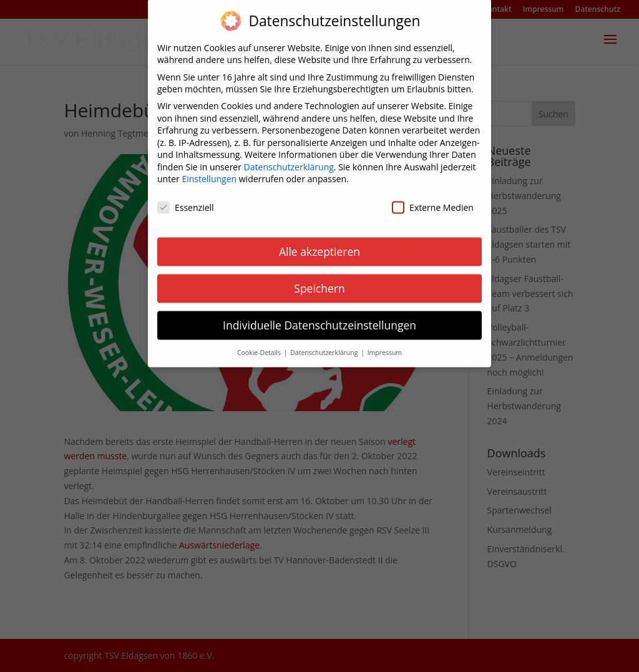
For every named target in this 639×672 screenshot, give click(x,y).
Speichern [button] (319, 280)
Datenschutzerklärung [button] (325, 344)
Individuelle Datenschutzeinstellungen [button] (319, 316)
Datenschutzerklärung (289, 158)
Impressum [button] (385, 344)
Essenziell (186, 199)
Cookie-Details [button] (260, 344)
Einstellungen (209, 171)
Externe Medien (433, 199)
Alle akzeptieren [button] (319, 243)
